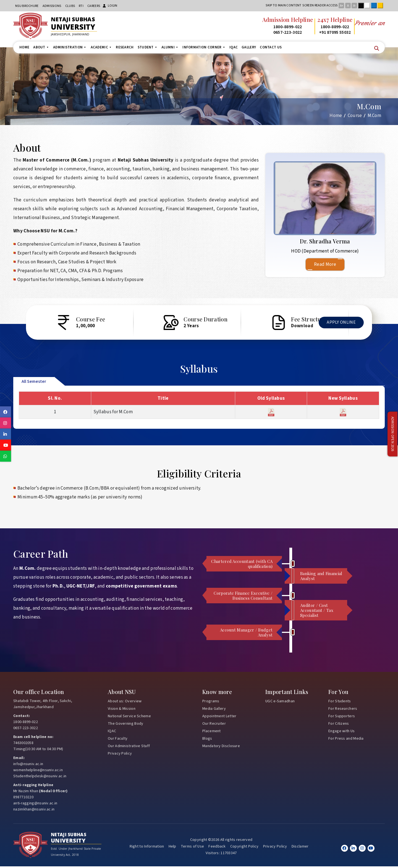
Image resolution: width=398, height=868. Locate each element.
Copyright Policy (244, 848)
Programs (211, 703)
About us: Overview (125, 703)
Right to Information (147, 848)
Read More (325, 264)
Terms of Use (193, 848)
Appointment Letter (219, 718)
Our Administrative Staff (129, 747)
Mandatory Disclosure (221, 747)
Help (172, 848)
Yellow (381, 6)
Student (148, 47)
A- (354, 6)
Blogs (207, 740)
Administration (70, 47)
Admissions (52, 6)
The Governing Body (125, 725)
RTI (81, 6)
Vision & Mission (122, 710)
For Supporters (342, 718)
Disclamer (300, 848)
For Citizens (339, 725)
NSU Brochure (27, 6)
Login (110, 6)
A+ (341, 6)
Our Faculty (118, 740)
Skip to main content (283, 5)
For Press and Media (346, 740)
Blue (375, 6)
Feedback (217, 848)
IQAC (234, 47)
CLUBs (70, 6)
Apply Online (339, 326)
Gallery (249, 47)
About (41, 47)
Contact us (271, 47)
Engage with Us (341, 732)
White (368, 6)
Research (125, 47)
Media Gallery (214, 710)
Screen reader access (320, 5)
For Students (340, 703)
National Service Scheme (129, 718)
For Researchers (343, 710)
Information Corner (204, 47)
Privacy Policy (120, 755)
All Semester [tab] (34, 383)
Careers (94, 6)
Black (362, 6)
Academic (101, 47)
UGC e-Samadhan (280, 703)
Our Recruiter (214, 725)
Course (355, 116)
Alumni (170, 47)
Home (24, 47)
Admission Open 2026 (392, 434)
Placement (212, 732)
